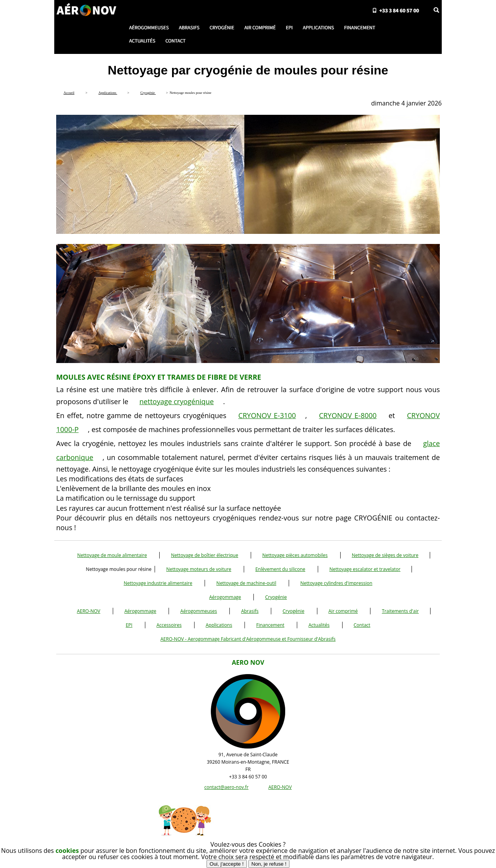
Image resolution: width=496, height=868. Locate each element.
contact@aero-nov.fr (226, 787)
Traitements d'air (400, 611)
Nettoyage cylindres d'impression (336, 583)
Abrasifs (250, 611)
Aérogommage (225, 597)
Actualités (319, 625)
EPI (129, 625)
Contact (362, 625)
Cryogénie (276, 597)
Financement (270, 625)
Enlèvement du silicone (280, 569)
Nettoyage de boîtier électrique (204, 555)
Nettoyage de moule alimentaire (112, 555)
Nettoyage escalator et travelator (365, 569)
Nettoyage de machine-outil (246, 583)
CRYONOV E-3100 (267, 415)
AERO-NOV (88, 611)
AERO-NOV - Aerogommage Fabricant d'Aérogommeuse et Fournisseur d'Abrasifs (248, 639)
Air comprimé (343, 611)
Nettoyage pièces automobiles (295, 555)
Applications (219, 625)
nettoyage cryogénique (177, 401)
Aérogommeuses (199, 611)
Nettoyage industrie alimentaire (158, 583)
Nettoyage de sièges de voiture (385, 555)
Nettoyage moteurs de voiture (199, 569)
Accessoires (169, 625)
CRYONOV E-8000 (348, 415)
